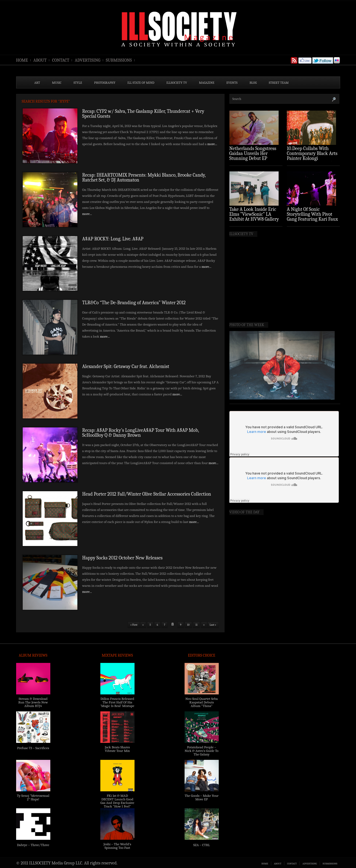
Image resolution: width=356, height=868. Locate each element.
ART (37, 83)
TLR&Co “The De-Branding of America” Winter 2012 (134, 303)
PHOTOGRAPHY (105, 83)
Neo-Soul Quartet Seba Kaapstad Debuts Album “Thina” (202, 702)
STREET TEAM (279, 83)
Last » (213, 625)
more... (212, 144)
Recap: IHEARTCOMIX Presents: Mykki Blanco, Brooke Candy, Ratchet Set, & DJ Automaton (144, 178)
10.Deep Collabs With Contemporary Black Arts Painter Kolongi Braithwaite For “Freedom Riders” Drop (313, 158)
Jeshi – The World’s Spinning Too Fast (117, 846)
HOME (22, 60)
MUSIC (57, 83)
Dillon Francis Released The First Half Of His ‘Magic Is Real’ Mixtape (117, 702)
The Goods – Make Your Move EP (202, 797)
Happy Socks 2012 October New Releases (122, 558)
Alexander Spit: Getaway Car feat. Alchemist (126, 367)
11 (196, 625)
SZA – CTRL (202, 845)
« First (134, 625)
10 (188, 625)
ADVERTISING (87, 60)
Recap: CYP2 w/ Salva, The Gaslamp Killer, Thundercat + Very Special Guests (143, 114)
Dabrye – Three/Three (33, 845)
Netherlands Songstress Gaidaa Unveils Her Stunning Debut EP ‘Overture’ (253, 156)
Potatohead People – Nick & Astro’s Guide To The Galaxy (202, 751)
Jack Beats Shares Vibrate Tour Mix (117, 749)
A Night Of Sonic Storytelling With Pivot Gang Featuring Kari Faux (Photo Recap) (312, 217)
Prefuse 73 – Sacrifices (33, 748)
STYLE (78, 83)
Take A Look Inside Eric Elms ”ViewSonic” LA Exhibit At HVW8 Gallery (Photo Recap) (254, 217)
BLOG (253, 83)
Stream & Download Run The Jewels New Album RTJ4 (33, 702)
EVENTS (232, 83)
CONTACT (61, 60)
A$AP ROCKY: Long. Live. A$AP (113, 239)
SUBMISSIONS (119, 60)
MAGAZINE (207, 83)
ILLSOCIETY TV (176, 83)
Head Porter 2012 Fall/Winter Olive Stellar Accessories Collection (147, 494)
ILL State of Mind (141, 83)
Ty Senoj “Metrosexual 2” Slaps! (33, 797)
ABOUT (40, 60)
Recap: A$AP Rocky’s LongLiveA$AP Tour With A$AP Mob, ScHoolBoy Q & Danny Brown (141, 433)
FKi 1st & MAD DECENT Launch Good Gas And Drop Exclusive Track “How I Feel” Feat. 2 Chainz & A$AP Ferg (117, 804)
